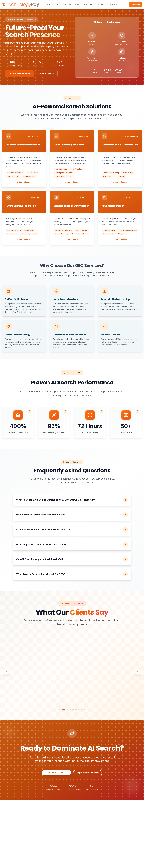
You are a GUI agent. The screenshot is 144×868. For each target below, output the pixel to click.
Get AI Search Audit (19, 74)
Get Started (136, 5)
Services (67, 5)
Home (48, 5)
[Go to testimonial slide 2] (65, 710)
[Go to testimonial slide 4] (70, 710)
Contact (113, 5)
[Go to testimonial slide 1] (61, 710)
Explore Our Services (88, 773)
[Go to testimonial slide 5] (73, 710)
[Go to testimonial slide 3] (68, 710)
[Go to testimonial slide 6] (76, 710)
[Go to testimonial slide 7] (79, 710)
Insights (88, 5)
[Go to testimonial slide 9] (84, 710)
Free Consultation (56, 773)
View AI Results (47, 74)
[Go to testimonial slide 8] (82, 710)
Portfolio (101, 5)
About (57, 5)
